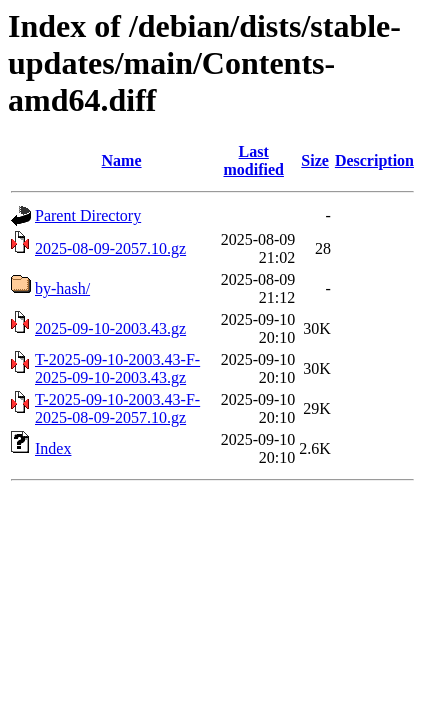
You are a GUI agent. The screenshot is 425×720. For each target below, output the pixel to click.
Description (374, 160)
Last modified (253, 160)
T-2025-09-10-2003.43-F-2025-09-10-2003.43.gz (117, 368)
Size (315, 160)
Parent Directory (88, 215)
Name (122, 160)
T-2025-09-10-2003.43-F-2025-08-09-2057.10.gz (117, 408)
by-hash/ (62, 288)
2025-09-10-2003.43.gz (110, 328)
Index (53, 448)
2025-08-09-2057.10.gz (110, 248)
